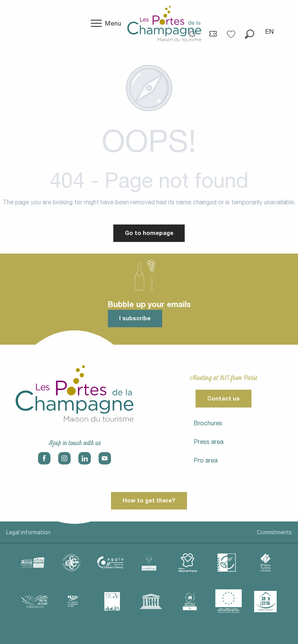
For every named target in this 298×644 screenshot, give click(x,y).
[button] (249, 31)
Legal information (28, 532)
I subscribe (135, 318)
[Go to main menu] (106, 23)
